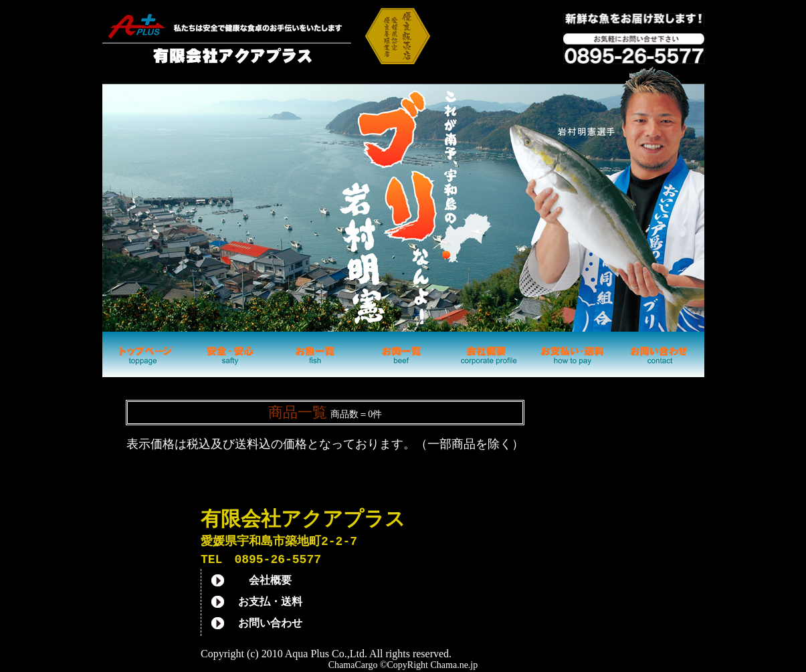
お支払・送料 (270, 604)
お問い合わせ (270, 625)
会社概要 (270, 582)
